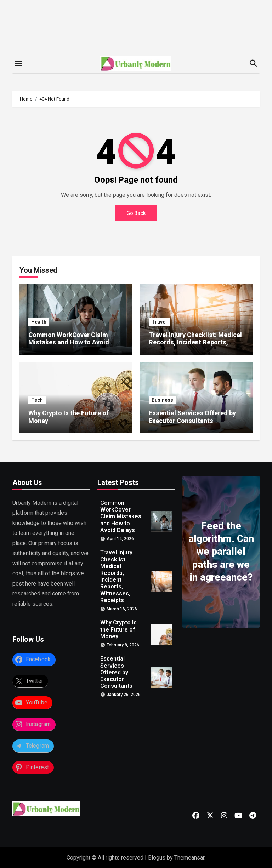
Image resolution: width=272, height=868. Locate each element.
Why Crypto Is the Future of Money (118, 630)
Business (162, 400)
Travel (159, 322)
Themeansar (189, 858)
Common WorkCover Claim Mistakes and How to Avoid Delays (69, 342)
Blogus (157, 858)
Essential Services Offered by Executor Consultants (192, 417)
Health (39, 322)
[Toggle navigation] (18, 63)
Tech (37, 400)
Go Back (136, 213)
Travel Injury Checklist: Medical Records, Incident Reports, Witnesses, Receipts (195, 342)
